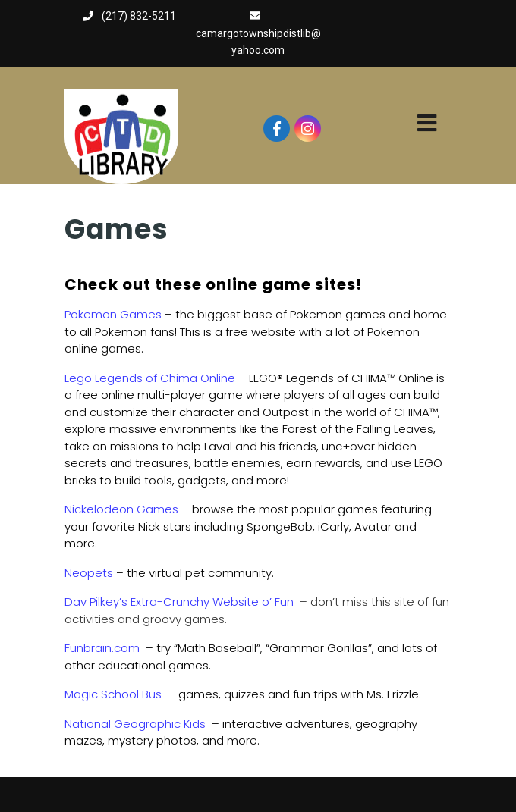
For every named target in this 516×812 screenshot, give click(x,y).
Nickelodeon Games (121, 509)
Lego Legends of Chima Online (150, 378)
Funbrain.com (102, 648)
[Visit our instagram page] (308, 129)
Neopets (89, 573)
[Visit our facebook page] (277, 129)
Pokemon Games (113, 314)
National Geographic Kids (135, 724)
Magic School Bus (113, 694)
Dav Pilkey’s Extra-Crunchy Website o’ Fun (179, 602)
